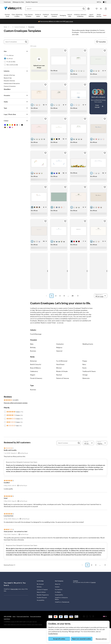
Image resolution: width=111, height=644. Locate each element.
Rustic (85, 370)
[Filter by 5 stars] (5, 414)
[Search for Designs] (26, 44)
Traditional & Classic (89, 373)
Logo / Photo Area (10, 116)
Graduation (60, 346)
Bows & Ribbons (35, 370)
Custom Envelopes (20, 27)
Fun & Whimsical (62, 363)
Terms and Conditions (36, 632)
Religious (59, 350)
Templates (31, 27)
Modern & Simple (62, 373)
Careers (57, 591)
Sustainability (59, 599)
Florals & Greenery (36, 380)
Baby (32, 346)
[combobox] (54, 9)
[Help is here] (88, 9)
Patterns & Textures (63, 380)
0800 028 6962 (8, 632)
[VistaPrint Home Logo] (13, 9)
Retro (84, 366)
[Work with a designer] (98, 100)
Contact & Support (42, 593)
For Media (58, 596)
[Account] (101, 9)
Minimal (59, 370)
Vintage (85, 377)
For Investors (59, 593)
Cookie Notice (53, 634)
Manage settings (101, 639)
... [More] (11, 27)
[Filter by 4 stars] (5, 417)
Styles (6, 104)
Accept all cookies (59, 639)
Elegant (33, 377)
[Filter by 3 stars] (5, 421)
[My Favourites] (97, 9)
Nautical (59, 377)
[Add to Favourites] (65, 53)
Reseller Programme (43, 599)
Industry (7, 73)
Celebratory (34, 373)
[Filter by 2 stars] (5, 424)
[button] (46, 298)
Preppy (85, 363)
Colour (6, 123)
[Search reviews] (67, 445)
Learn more (69, 21)
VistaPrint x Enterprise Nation (60, 602)
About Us (58, 588)
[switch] (103, 2)
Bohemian (34, 363)
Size (5, 53)
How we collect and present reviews (16, 405)
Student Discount (42, 601)
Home (6, 27)
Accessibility (41, 604)
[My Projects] (93, 9)
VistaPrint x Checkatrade (59, 607)
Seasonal (59, 353)
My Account (40, 588)
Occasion (7, 97)
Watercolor (86, 380)
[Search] (84, 9)
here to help (14, 594)
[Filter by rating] (88, 445)
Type (5, 110)
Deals (105, 15)
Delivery (39, 591)
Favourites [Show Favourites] (101, 44)
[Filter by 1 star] (5, 428)
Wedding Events (88, 346)
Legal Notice (7, 635)
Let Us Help (45, 586)
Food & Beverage (36, 336)
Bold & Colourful (36, 366)
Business (33, 353)
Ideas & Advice (41, 596)
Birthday (33, 350)
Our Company (63, 586)
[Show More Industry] (7, 91)
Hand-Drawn (60, 366)
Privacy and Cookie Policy (23, 632)
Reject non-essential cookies (82, 639)
